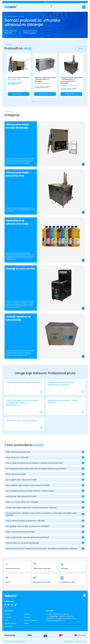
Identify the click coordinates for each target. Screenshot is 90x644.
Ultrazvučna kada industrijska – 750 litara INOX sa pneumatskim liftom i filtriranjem (71, 80)
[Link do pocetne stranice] (11, 7)
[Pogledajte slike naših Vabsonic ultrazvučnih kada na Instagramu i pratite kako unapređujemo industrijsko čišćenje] (12, 605)
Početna (8, 614)
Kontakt (27, 617)
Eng (48, 2)
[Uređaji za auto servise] (61, 286)
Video (7, 620)
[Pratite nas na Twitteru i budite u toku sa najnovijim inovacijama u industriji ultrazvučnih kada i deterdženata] (8, 605)
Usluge (26, 623)
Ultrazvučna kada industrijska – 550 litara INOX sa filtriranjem (45, 79)
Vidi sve (80, 48)
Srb (45, 2)
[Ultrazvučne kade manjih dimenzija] (61, 142)
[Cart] (51, 7)
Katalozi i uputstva (31, 620)
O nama (27, 614)
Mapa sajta (9, 626)
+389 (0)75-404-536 (66, 616)
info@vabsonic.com (58, 621)
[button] (85, 76)
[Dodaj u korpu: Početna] (19, 94)
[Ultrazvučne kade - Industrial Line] (61, 190)
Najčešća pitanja (10, 623)
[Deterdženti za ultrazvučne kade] (61, 238)
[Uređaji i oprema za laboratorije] (61, 334)
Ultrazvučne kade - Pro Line (14, 80)
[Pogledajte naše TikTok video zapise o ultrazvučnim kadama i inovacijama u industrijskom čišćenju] (16, 605)
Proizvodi (8, 617)
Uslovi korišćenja (69, 641)
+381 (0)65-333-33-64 (61, 614)
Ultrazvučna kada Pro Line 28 (18, 78)
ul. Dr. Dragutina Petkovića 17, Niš (64, 618)
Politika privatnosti (80, 641)
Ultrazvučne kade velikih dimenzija (42, 84)
